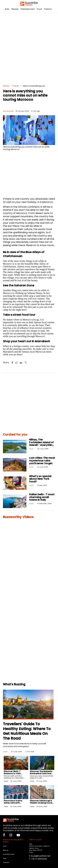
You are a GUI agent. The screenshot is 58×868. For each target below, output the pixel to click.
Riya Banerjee (8, 111)
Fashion (48, 9)
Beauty (15, 9)
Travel (16, 86)
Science (6, 862)
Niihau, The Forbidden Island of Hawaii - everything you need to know (42, 444)
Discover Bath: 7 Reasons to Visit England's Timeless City (14, 775)
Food (39, 9)
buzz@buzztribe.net (41, 856)
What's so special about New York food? (40, 479)
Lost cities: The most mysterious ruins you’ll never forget (42, 461)
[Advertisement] (29, 47)
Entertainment (28, 9)
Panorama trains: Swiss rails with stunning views (13, 803)
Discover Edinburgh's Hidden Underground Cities (41, 803)
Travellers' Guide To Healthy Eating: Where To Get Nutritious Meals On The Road (27, 731)
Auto (7, 9)
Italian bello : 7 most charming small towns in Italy (42, 497)
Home (6, 86)
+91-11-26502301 (39, 859)
